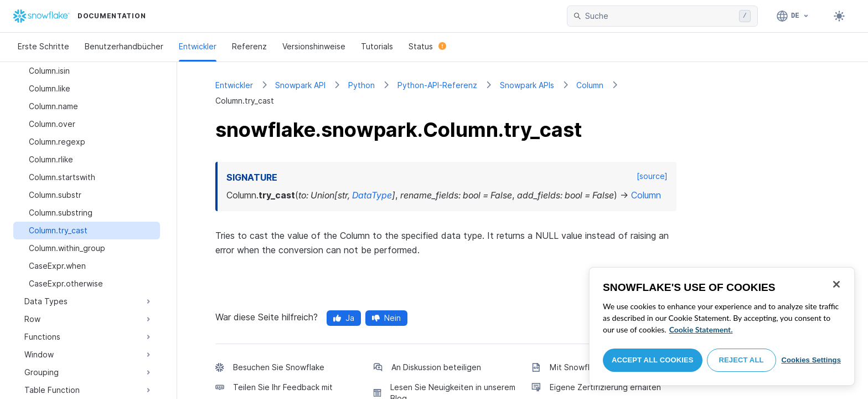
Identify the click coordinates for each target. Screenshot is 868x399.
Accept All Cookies (653, 360)
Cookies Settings (811, 360)
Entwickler (198, 46)
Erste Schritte (43, 46)
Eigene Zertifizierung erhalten (605, 387)
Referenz (249, 46)
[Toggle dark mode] (839, 16)
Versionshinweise (314, 46)
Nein (386, 318)
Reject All (742, 360)
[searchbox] (660, 16)
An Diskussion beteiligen (436, 367)
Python (361, 85)
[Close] (836, 284)
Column (590, 85)
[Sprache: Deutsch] (793, 16)
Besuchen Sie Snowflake (279, 367)
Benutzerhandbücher (124, 46)
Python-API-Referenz (437, 85)
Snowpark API (300, 85)
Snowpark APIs (527, 85)
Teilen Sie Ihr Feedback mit (283, 387)
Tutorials (377, 46)
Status (427, 46)
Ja (344, 318)
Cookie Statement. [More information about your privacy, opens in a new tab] (701, 329)
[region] (722, 326)
